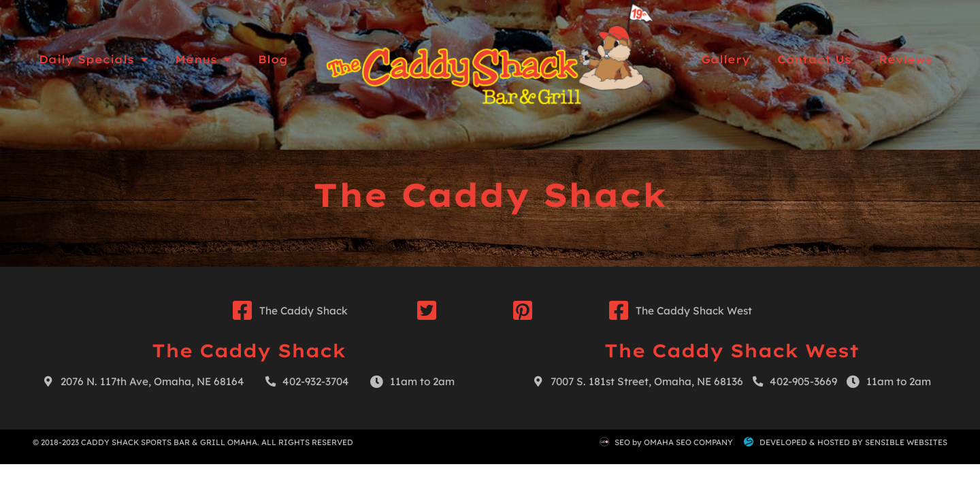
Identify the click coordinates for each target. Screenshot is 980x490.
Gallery (725, 59)
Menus (203, 59)
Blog (273, 59)
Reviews (905, 59)
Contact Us (814, 59)
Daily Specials (93, 59)
